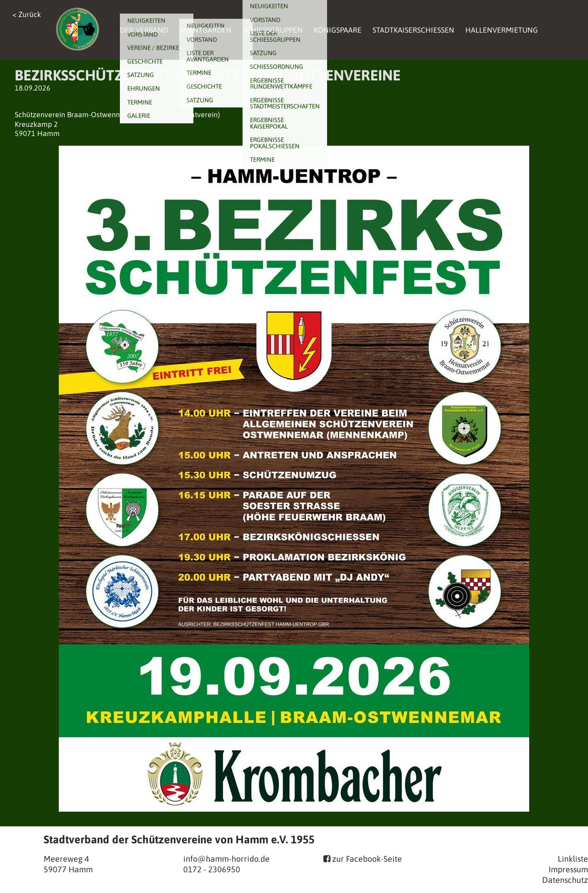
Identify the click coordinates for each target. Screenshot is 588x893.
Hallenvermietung (502, 30)
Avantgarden (205, 30)
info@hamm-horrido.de (226, 859)
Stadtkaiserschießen (413, 30)
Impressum (568, 869)
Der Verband (144, 30)
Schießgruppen (273, 30)
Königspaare (338, 30)
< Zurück (27, 14)
